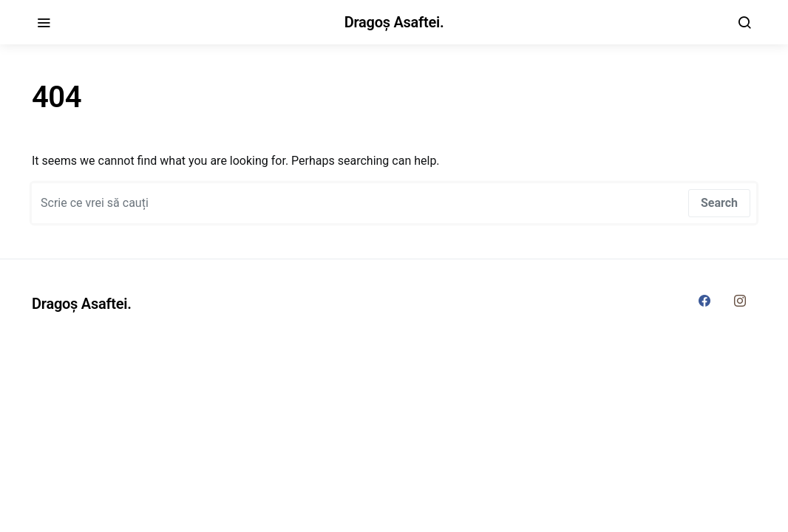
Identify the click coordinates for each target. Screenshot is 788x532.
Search (719, 203)
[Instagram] (740, 301)
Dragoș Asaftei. (394, 22)
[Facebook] (704, 301)
